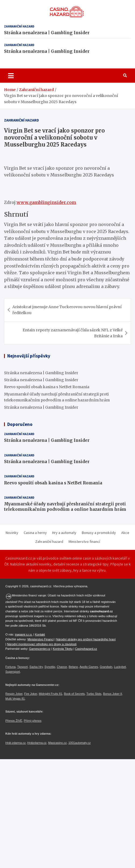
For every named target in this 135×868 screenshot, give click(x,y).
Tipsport (22, 667)
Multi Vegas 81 (15, 699)
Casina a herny (35, 533)
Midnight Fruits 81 (50, 694)
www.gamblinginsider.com (46, 202)
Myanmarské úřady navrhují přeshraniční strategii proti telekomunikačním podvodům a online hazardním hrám (65, 507)
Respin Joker (14, 694)
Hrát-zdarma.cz (15, 743)
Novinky (12, 533)
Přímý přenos (32, 721)
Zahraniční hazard (19, 26)
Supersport (13, 672)
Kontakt (40, 634)
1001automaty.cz (79, 743)
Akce (125, 533)
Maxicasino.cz (57, 743)
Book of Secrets (74, 694)
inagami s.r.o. (24, 634)
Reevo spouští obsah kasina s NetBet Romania (47, 387)
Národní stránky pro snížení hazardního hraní (86, 639)
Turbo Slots (94, 694)
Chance (62, 667)
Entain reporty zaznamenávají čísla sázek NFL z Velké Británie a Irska (73, 333)
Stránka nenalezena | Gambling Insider (47, 33)
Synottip (50, 667)
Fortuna (10, 667)
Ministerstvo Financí (41, 639)
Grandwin (106, 667)
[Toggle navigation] (11, 75)
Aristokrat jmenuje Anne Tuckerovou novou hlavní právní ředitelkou (67, 310)
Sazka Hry (36, 667)
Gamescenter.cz (40, 649)
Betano (73, 667)
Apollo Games (89, 667)
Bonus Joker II (112, 694)
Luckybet (120, 667)
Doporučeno (20, 424)
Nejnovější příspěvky (29, 356)
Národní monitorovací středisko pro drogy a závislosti (42, 644)
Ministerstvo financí (84, 541)
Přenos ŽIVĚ (14, 721)
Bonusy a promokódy (99, 533)
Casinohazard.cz (86, 649)
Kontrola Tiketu (63, 649)
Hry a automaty (64, 533)
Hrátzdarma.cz (37, 743)
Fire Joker (31, 694)
